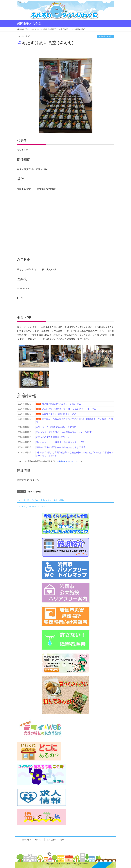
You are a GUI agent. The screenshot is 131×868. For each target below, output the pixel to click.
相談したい (26, 840)
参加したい (51, 840)
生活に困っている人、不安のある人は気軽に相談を (43, 500)
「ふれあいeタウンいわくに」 (67, 461)
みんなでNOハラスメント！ (34, 506)
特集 (62, 840)
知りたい (39, 840)
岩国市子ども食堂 (105, 36)
